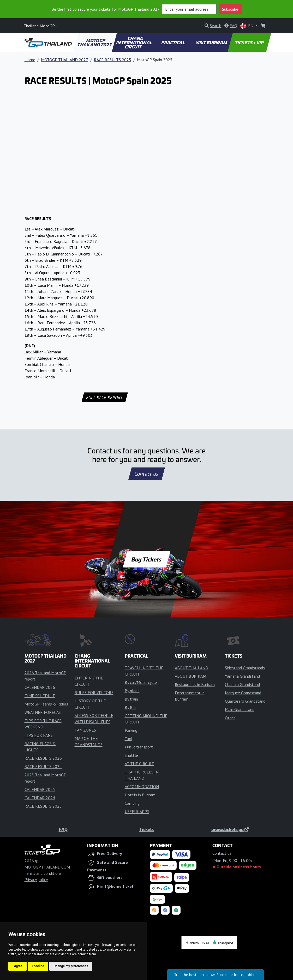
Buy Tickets (146, 559)
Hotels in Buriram (140, 795)
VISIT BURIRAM (211, 42)
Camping (132, 803)
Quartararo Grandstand (245, 701)
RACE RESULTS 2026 (43, 758)
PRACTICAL (173, 42)
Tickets (146, 829)
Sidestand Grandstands (245, 668)
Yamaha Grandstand (242, 676)
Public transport (139, 747)
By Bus (131, 707)
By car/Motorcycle (141, 682)
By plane (132, 691)
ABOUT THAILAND (192, 668)
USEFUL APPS (137, 812)
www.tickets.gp (230, 829)
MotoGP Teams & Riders (46, 704)
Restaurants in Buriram (195, 684)
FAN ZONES (85, 730)
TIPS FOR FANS (39, 735)
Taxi (128, 739)
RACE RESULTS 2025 (113, 60)
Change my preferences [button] (71, 966)
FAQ (63, 829)
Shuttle (131, 755)
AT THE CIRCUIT (139, 764)
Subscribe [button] (230, 9)
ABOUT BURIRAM (190, 676)
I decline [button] (38, 966)
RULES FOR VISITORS (94, 692)
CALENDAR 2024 (40, 798)
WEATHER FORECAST (44, 712)
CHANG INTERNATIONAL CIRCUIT (134, 42)
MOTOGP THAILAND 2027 (95, 42)
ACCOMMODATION (142, 787)
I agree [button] (17, 966)
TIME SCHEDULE (40, 696)
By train (131, 699)
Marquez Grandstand (243, 693)
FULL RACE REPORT (105, 397)
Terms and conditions (43, 873)
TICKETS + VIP (250, 42)
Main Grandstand (240, 709)
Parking (131, 730)
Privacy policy (36, 879)
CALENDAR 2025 (40, 789)
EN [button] (247, 26)
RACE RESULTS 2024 (43, 766)
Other (230, 718)
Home (30, 60)
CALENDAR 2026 (40, 687)
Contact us (147, 474)
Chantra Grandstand (242, 684)
